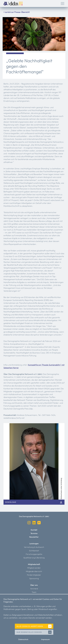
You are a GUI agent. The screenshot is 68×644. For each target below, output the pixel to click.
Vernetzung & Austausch (34, 547)
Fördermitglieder (34, 575)
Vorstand (34, 589)
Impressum (45, 639)
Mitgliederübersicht (34, 571)
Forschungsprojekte (34, 554)
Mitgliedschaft (34, 564)
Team (34, 592)
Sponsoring (34, 578)
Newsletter (34, 537)
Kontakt (34, 530)
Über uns (34, 585)
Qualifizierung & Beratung (34, 558)
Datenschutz (23, 639)
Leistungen (34, 544)
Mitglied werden (34, 568)
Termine (34, 533)
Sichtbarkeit (34, 551)
